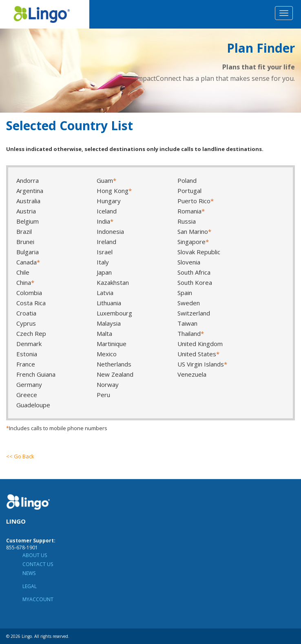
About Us (35, 555)
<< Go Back (20, 456)
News (29, 573)
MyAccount (38, 599)
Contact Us (38, 564)
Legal (30, 586)
